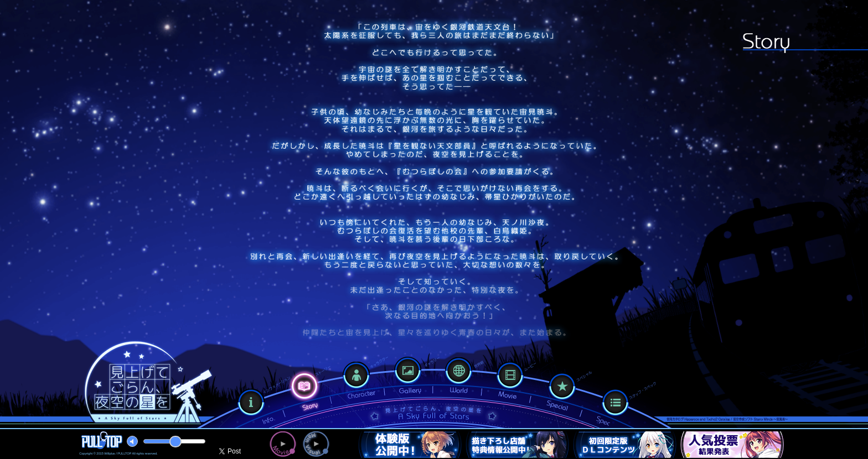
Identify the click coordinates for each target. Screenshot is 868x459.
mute (132, 441)
